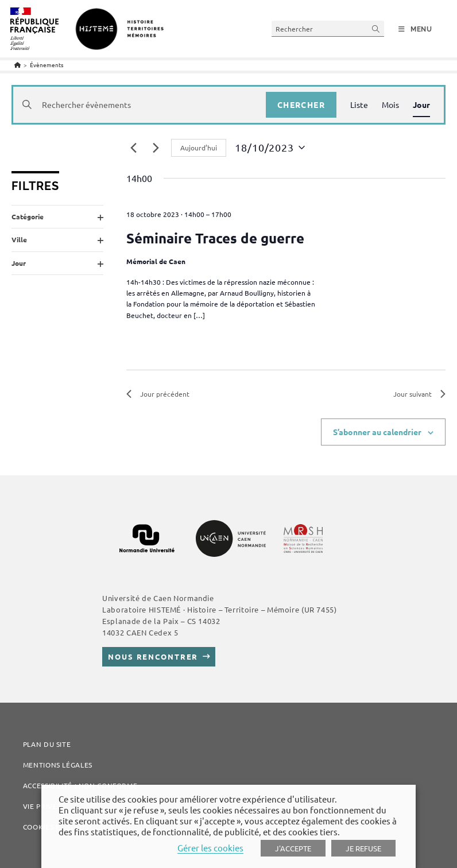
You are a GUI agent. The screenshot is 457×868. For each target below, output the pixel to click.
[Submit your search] (376, 28)
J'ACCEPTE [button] (293, 848)
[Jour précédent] (133, 148)
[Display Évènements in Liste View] (359, 105)
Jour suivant (419, 394)
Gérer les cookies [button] (210, 848)
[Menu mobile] (415, 29)
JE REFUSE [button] (363, 848)
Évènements (47, 65)
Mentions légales (58, 765)
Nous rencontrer (153, 656)
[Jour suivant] (156, 148)
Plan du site (47, 744)
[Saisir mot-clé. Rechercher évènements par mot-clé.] (140, 105)
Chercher (301, 104)
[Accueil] (18, 65)
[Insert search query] (328, 28)
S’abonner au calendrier (377, 432)
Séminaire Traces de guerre (215, 238)
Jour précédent (158, 394)
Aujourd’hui (199, 148)
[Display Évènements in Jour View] (421, 105)
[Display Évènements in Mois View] (390, 105)
